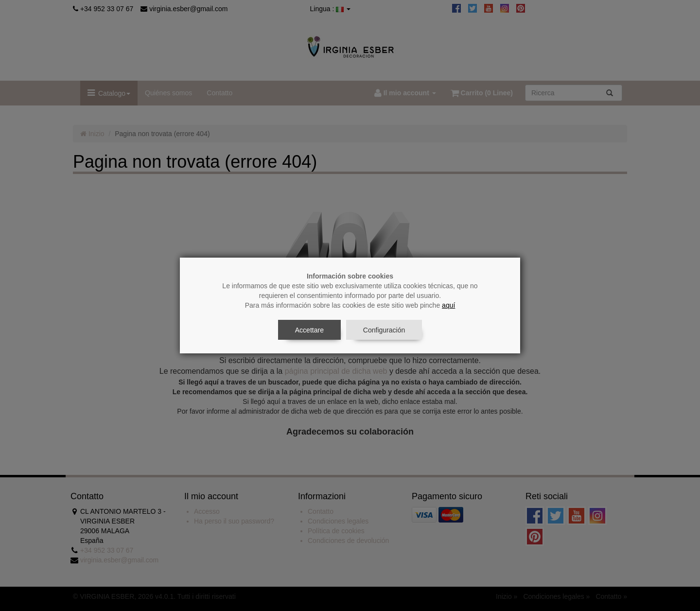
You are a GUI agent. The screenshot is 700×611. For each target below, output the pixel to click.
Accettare (309, 330)
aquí (448, 305)
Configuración (384, 330)
